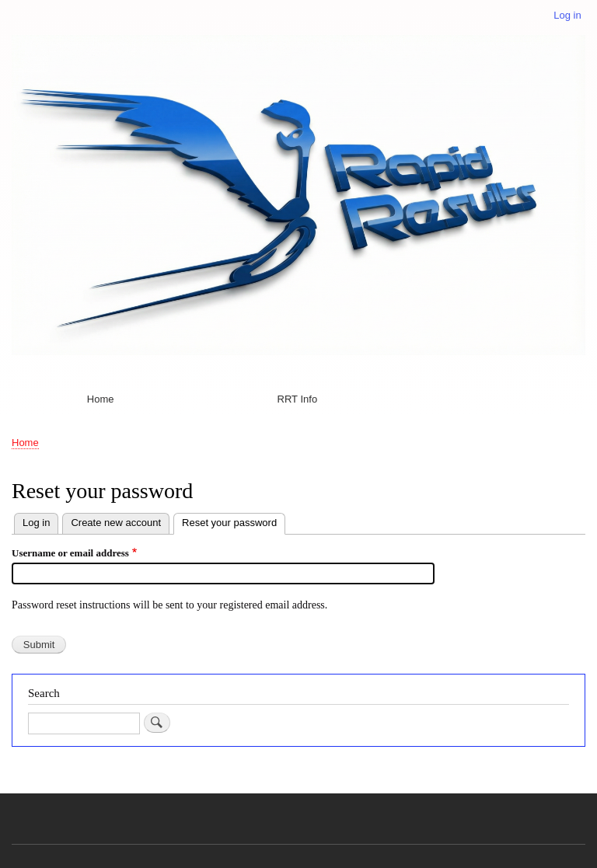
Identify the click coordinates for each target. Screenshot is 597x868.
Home (101, 399)
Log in (567, 15)
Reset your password (234, 521)
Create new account (116, 523)
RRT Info (298, 399)
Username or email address (70, 553)
